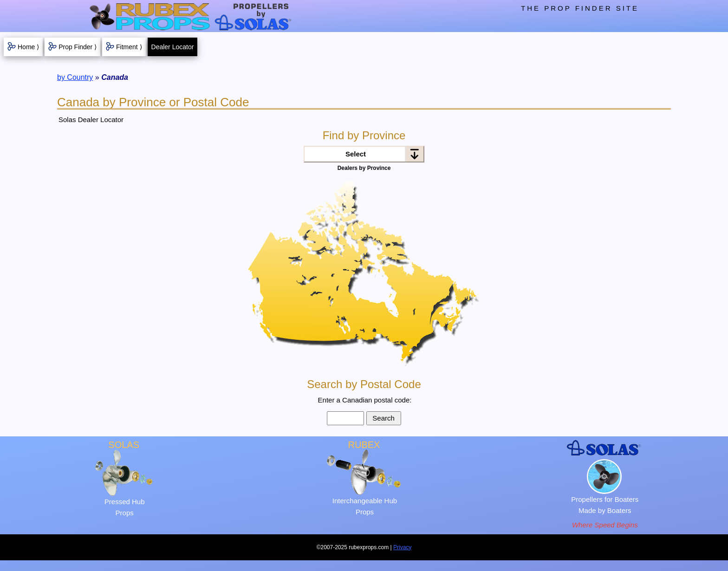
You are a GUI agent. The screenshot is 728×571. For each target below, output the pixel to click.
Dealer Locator (173, 47)
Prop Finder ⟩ (78, 47)
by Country (75, 77)
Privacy (402, 547)
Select (356, 154)
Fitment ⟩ (129, 47)
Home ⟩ (28, 47)
